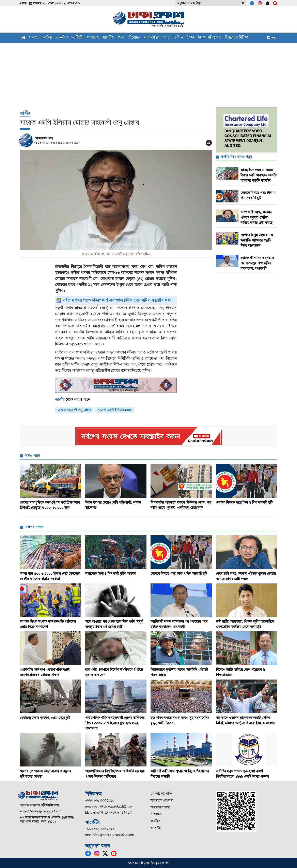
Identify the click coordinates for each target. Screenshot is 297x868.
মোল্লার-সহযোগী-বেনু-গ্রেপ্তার (74, 410)
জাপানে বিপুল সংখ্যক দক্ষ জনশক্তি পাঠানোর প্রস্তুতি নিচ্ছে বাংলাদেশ (257, 240)
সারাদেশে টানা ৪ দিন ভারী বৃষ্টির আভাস (111, 574)
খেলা (121, 38)
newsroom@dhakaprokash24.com (110, 806)
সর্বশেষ (34, 38)
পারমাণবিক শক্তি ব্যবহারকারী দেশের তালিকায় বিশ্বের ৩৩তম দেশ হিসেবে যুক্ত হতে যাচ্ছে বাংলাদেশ (115, 723)
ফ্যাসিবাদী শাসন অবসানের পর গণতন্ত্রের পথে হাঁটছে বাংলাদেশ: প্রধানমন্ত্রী (257, 263)
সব (271, 38)
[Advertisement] (148, 73)
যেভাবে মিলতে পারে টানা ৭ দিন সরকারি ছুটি (245, 502)
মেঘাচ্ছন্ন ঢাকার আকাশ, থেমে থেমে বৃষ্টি (45, 718)
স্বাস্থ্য (166, 38)
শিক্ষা (191, 38)
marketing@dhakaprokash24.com (110, 835)
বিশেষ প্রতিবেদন (209, 38)
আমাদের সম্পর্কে (160, 807)
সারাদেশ (93, 38)
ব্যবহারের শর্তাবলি (162, 800)
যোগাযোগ (157, 814)
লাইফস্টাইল (152, 38)
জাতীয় (47, 38)
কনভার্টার (156, 828)
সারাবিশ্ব (108, 38)
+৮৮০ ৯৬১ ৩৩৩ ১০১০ (100, 800)
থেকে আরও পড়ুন (73, 399)
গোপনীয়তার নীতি (161, 793)
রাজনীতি (62, 38)
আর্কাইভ (155, 821)
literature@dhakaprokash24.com (109, 812)
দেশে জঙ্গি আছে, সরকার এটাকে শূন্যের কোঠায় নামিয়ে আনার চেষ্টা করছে (256, 217)
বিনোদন (135, 38)
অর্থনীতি (78, 38)
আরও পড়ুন (32, 456)
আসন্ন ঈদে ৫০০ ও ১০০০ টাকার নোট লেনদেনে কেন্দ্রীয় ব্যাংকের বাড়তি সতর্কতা (259, 175)
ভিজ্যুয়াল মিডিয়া (237, 38)
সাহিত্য (178, 38)
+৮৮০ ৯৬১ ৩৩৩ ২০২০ (100, 829)
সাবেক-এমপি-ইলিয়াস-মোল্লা (115, 410)
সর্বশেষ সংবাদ (34, 527)
